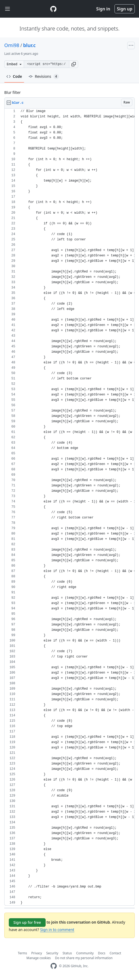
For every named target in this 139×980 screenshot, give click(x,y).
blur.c (29, 45)
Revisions (44, 76)
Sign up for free (27, 922)
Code (14, 76)
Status (67, 953)
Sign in (103, 9)
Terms (23, 953)
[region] (69, 507)
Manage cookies (39, 958)
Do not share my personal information (84, 958)
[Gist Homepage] (53, 9)
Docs (102, 953)
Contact (115, 953)
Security (52, 953)
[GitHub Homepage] (54, 966)
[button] (74, 64)
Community (85, 953)
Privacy (37, 953)
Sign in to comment (57, 930)
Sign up (125, 9)
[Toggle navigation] (7, 9)
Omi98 (12, 45)
